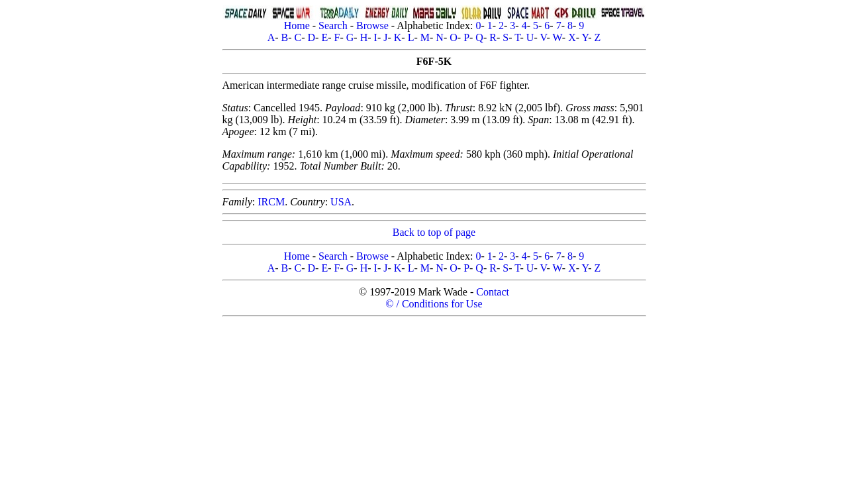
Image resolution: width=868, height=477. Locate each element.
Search (333, 26)
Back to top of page (434, 232)
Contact (493, 292)
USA (341, 202)
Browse (372, 26)
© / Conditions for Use (434, 304)
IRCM (271, 202)
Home (297, 26)
